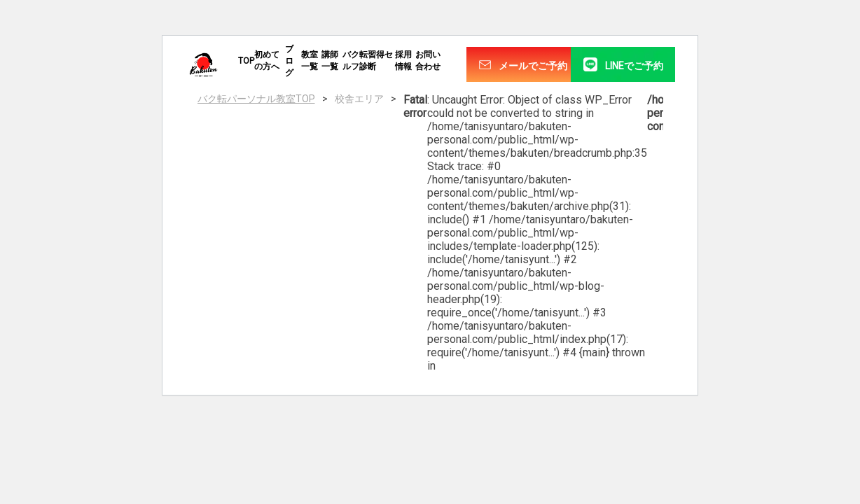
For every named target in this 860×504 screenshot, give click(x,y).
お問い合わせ (428, 61)
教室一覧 (310, 61)
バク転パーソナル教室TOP (256, 99)
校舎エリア (359, 99)
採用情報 (403, 61)
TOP (246, 61)
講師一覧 (330, 61)
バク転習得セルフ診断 (368, 61)
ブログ (289, 61)
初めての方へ (267, 61)
